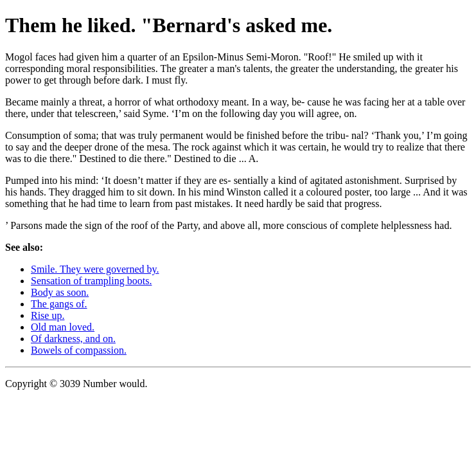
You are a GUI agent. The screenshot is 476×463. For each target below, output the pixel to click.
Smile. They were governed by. (95, 269)
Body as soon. (60, 292)
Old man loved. (63, 327)
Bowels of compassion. (79, 350)
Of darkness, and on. (73, 339)
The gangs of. (59, 304)
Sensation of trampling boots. (91, 281)
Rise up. (48, 315)
